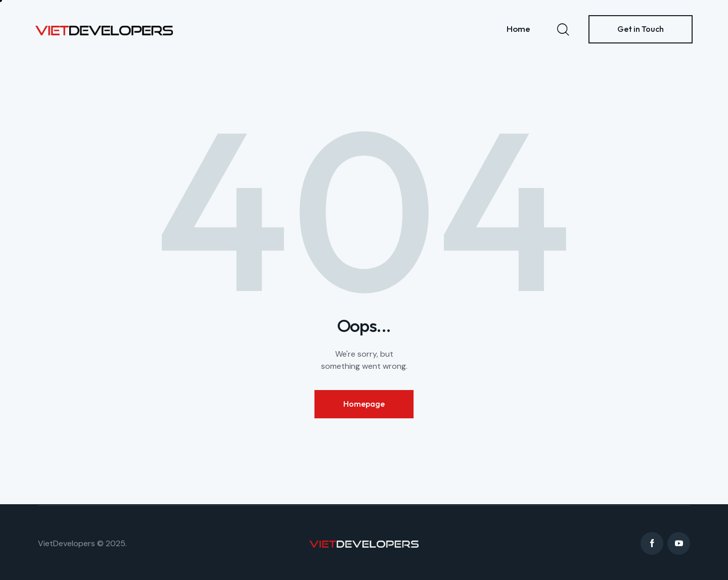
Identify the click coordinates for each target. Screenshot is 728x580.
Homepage (364, 404)
